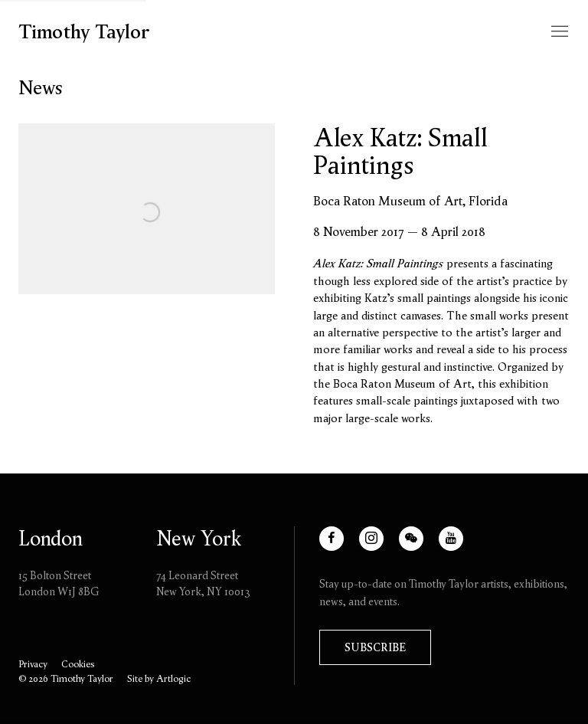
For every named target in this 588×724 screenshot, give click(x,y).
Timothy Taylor (84, 32)
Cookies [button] (78, 663)
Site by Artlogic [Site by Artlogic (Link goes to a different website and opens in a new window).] (159, 678)
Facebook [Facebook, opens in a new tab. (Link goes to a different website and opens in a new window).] (343, 546)
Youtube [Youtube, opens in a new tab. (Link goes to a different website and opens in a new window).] (458, 546)
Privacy (33, 663)
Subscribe (375, 647)
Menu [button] (558, 32)
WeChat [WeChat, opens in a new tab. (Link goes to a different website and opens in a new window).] (418, 546)
